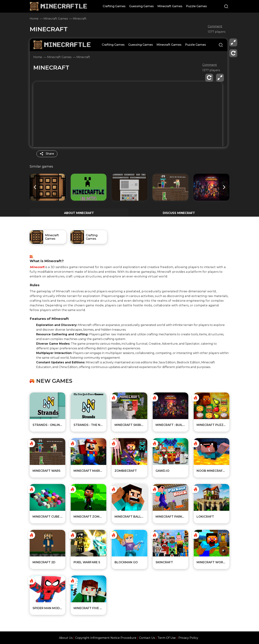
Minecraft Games (170, 6)
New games (54, 381)
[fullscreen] (233, 42)
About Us (66, 638)
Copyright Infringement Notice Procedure (106, 638)
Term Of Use (167, 638)
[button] (224, 187)
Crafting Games (114, 6)
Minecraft (37, 267)
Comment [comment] (215, 26)
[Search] (226, 7)
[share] (47, 154)
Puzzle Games (196, 6)
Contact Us (147, 638)
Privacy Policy (188, 638)
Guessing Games (141, 6)
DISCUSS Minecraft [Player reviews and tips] (179, 213)
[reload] (233, 53)
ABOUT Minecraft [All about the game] (79, 213)
